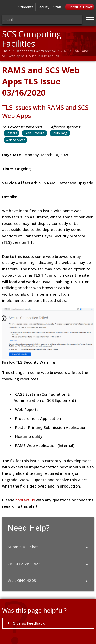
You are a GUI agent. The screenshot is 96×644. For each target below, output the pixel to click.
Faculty (43, 7)
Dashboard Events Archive (36, 51)
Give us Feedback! (29, 623)
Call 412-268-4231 (25, 564)
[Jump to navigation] (90, 19)
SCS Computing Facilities (32, 39)
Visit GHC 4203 (22, 580)
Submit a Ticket (80, 7)
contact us (25, 500)
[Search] (42, 20)
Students (26, 7)
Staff (57, 7)
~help (7, 51)
